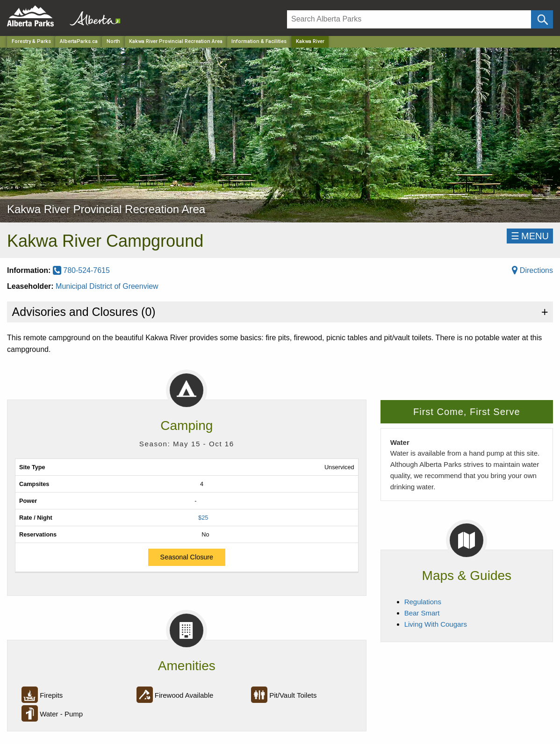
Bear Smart (422, 613)
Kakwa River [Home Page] (310, 41)
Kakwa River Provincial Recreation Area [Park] (176, 41)
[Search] (409, 19)
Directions (532, 270)
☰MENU (530, 236)
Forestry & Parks (31, 41)
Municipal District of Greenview (107, 286)
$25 (203, 518)
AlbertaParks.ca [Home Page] (79, 41)
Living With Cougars (436, 624)
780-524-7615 (81, 270)
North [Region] (113, 41)
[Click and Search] (542, 19)
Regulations (423, 602)
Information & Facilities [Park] (259, 41)
